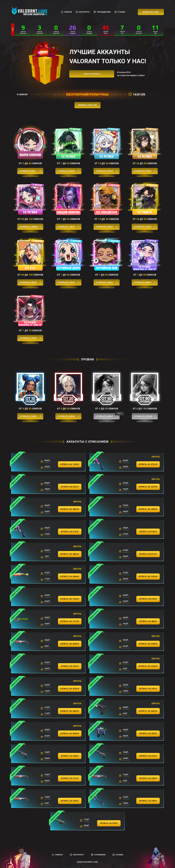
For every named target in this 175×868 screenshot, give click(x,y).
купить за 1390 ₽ (70, 464)
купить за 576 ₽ (70, 532)
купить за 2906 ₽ (70, 644)
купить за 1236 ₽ (148, 576)
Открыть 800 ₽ (108, 415)
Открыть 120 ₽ (30, 416)
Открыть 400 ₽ (145, 282)
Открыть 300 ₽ (107, 227)
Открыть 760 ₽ (30, 282)
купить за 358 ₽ (109, 823)
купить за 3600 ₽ (70, 733)
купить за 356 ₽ (148, 689)
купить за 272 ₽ (148, 756)
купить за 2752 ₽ (148, 464)
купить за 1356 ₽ (70, 599)
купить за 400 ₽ (148, 621)
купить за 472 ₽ (70, 666)
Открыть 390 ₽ (107, 282)
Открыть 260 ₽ (68, 171)
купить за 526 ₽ (148, 532)
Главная (66, 12)
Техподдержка (102, 12)
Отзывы (120, 12)
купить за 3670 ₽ (148, 487)
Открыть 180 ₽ (68, 227)
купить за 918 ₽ (148, 599)
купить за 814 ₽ (148, 554)
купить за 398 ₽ (148, 778)
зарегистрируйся (92, 74)
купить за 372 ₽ (70, 778)
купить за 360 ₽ (148, 733)
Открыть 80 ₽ (30, 171)
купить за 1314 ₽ (70, 621)
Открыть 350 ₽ (68, 282)
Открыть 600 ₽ (68, 416)
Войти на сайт (151, 12)
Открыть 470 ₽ (145, 227)
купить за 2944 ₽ (70, 576)
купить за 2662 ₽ (148, 711)
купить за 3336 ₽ (148, 666)
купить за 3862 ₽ (70, 509)
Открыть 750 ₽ (145, 171)
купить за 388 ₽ (70, 756)
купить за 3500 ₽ (148, 644)
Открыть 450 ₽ (107, 171)
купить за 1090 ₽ (148, 509)
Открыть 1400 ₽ (30, 227)
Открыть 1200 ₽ (145, 416)
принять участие (88, 105)
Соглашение (98, 855)
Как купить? (83, 12)
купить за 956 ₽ (70, 487)
